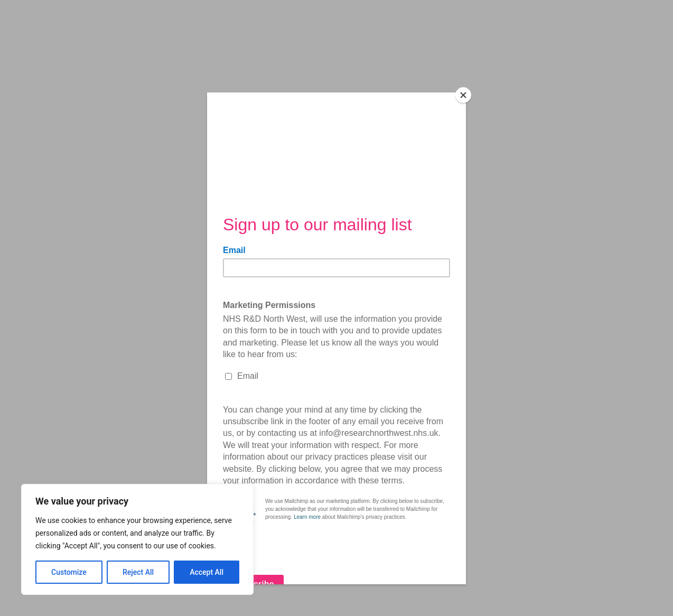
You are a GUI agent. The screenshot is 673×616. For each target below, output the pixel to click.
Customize (69, 572)
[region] (137, 539)
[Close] (463, 95)
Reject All (138, 572)
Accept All (207, 572)
